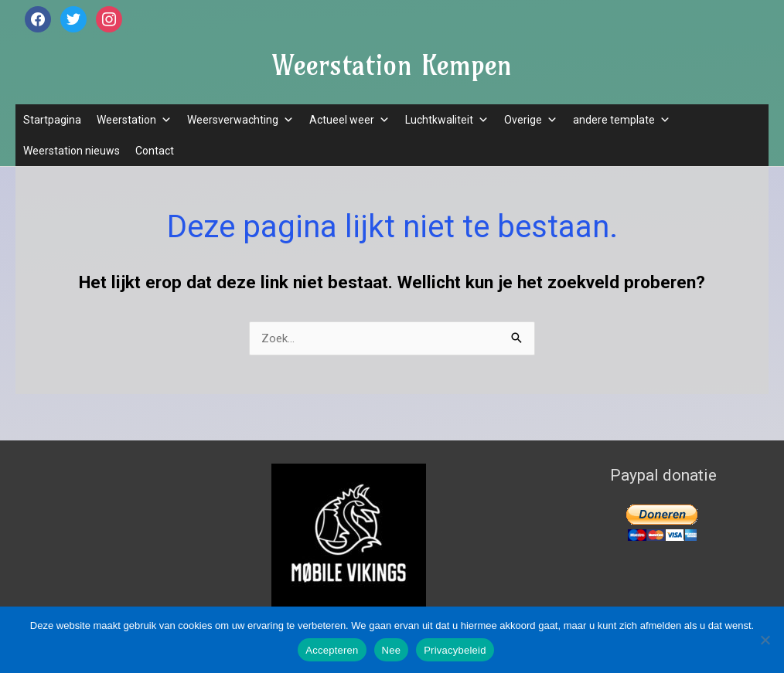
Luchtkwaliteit (447, 120)
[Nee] (765, 640)
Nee (392, 650)
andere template (622, 120)
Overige (531, 120)
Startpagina (52, 120)
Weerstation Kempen (392, 65)
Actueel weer (349, 120)
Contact (155, 151)
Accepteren (332, 650)
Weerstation (134, 120)
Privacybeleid (455, 650)
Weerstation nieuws (72, 151)
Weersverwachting (240, 120)
